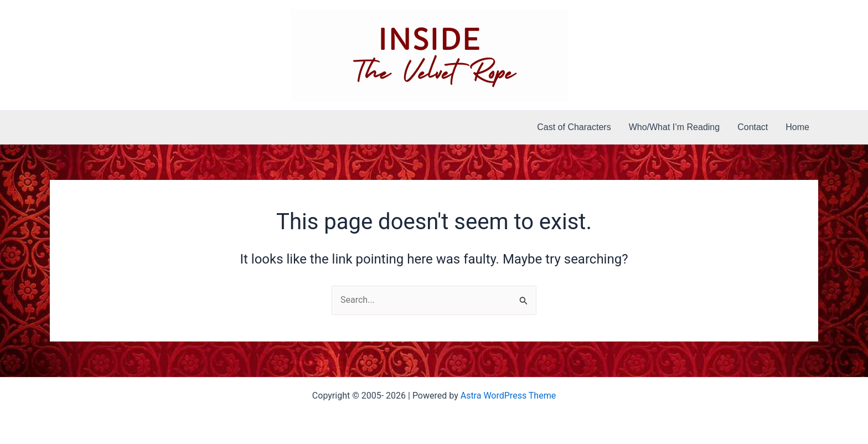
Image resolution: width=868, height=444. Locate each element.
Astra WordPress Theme (508, 396)
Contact (753, 127)
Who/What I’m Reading (675, 127)
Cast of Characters (574, 127)
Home (797, 127)
